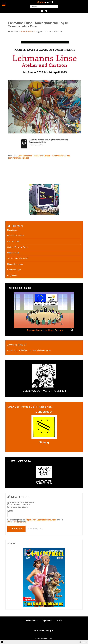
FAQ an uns (12, 275)
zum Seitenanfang (44, 631)
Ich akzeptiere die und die (35, 521)
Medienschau (13, 253)
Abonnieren (16, 529)
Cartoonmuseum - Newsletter (20, 505)
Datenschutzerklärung (17, 522)
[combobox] (44, 7)
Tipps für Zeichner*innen (18, 258)
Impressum (47, 621)
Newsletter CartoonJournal (19, 507)
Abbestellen (35, 529)
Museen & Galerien (15, 236)
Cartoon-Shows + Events (18, 247)
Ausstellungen (28, 32)
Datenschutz (32, 621)
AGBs (59, 621)
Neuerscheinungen (15, 264)
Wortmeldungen (14, 270)
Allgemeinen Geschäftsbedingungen (41, 520)
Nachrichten (12, 230)
